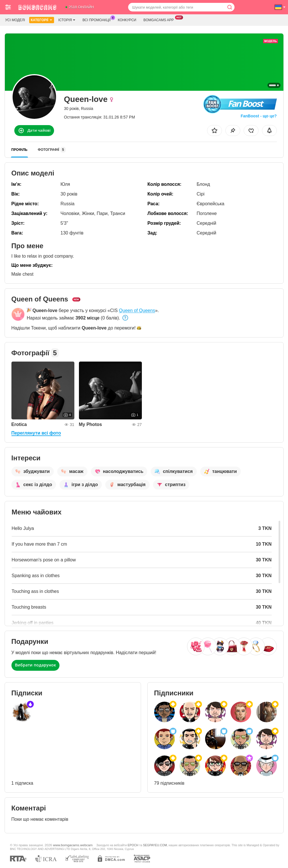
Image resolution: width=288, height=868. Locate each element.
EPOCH (133, 845)
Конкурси (127, 20)
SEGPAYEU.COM (155, 845)
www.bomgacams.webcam (73, 845)
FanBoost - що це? (259, 116)
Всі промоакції (98, 19)
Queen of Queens (137, 310)
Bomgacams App (160, 19)
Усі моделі (15, 20)
